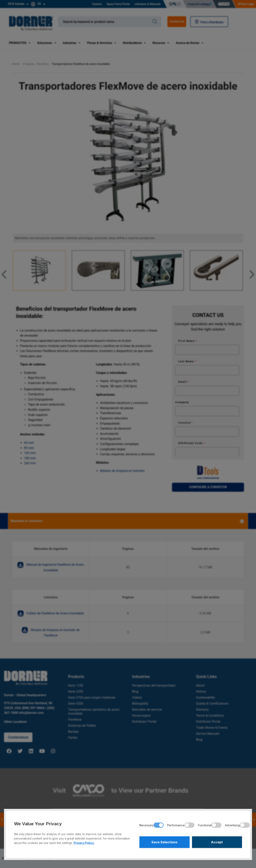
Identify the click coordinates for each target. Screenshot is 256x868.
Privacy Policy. (84, 843)
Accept (217, 842)
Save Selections (164, 842)
